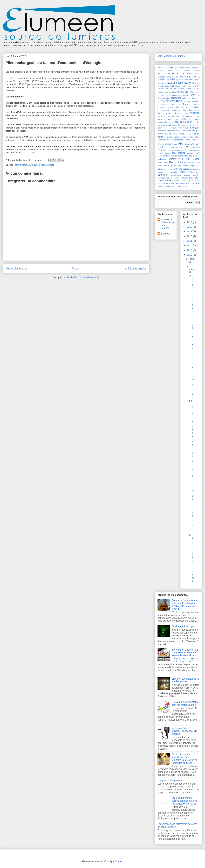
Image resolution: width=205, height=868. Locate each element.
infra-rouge (183, 128)
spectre (187, 175)
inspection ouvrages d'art (169, 131)
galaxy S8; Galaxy (184, 116)
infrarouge (195, 128)
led (181, 143)
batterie (189, 83)
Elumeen (186, 104)
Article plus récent (16, 269)
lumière (168, 153)
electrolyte (175, 104)
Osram (172, 159)
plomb (166, 166)
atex (169, 83)
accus (32, 165)
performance (163, 163)
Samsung (163, 175)
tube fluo (176, 181)
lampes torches (193, 140)
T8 (175, 178)
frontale (195, 113)
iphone (160, 134)
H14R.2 (196, 122)
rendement (195, 169)
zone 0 (173, 186)
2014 (190, 245)
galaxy (160, 116)
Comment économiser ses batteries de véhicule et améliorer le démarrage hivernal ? (186, 604)
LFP (186, 147)
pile (38, 165)
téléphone (184, 178)
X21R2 (192, 183)
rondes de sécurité (167, 172)
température (194, 178)
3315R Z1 (174, 71)
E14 (163, 101)
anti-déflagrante (175, 80)
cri (199, 95)
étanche (161, 107)
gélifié (184, 119)
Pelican (196, 159)
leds (182, 147)
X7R (198, 183)
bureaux (161, 89)
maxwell (189, 153)
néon (160, 156)
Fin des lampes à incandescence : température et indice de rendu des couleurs (185, 758)
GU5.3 (183, 122)
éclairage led (163, 104)
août (192, 259)
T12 (168, 178)
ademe (190, 74)
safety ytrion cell (190, 172)
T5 (171, 178)
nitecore (179, 156)
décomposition (164, 98)
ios (194, 131)
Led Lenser (192, 144)
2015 (171, 68)
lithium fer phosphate (175, 150)
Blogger (119, 861)
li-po (198, 147)
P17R (180, 159)
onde (197, 156)
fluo (184, 110)
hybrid (168, 125)
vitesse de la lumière (180, 183)
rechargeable (47, 165)
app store (189, 80)
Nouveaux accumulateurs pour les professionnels (185, 703)
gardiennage (173, 119)
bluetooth (192, 86)
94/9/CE (188, 71)
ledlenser (175, 147)
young (167, 186)
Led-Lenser (164, 147)
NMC (186, 156)
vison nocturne (164, 183)
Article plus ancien (136, 269)
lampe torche (173, 137)
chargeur (183, 92)
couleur (185, 95)
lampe (173, 134)
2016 (190, 236)
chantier (173, 92)
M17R (175, 153)
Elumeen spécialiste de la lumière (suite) (185, 680)
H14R (190, 122)
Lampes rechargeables (170, 780)
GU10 (176, 122)
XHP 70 (161, 186)
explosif (170, 107)
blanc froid (169, 86)
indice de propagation (181, 125)
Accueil (76, 269)
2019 (190, 222)
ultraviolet (184, 181)
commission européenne (169, 95)
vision (197, 181)
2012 (190, 255)
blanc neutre (181, 86)
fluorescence (194, 110)
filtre (178, 107)
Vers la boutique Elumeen (171, 56)
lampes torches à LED (167, 144)
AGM (197, 74)
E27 (167, 101)
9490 (197, 71)
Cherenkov (195, 92)
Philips (187, 162)
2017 (190, 231)
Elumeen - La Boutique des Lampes (167, 224)
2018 (190, 227)
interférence (186, 131)
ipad (198, 131)
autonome (178, 83)
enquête (196, 104)
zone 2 (186, 186)
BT (198, 86)
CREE (193, 95)
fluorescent (163, 113)
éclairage (176, 101)
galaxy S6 (169, 116)
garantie (161, 119)
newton (166, 156)
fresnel (186, 113)
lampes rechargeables (176, 140)
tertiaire (161, 181)
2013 (190, 250)
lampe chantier (186, 134)
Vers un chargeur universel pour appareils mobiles (184, 731)
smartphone (176, 175)
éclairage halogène (191, 101)
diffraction (186, 98)
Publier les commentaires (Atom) (83, 277)
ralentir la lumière (165, 169)
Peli (187, 159)
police (174, 166)
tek (178, 178)
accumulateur (21, 165)
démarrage (176, 98)
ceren (176, 89)
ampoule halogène (166, 77)
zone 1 (180, 186)
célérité (169, 89)
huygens (161, 125)
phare (180, 162)
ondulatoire (162, 159)
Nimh (172, 156)
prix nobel (183, 166)
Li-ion (192, 147)
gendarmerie (194, 119)
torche (168, 180)
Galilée (197, 116)
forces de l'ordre (176, 113)
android (179, 77)
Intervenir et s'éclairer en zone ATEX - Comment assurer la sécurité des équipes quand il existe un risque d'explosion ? (186, 655)
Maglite (182, 153)
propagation (194, 166)
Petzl (172, 162)
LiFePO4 (161, 150)
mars (191, 269)
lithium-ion (189, 150)
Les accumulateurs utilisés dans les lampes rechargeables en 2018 (184, 801)
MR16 (197, 153)
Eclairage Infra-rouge (183, 626)
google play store (165, 122)
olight (192, 156)
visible (191, 181)
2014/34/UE (163, 68)
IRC (166, 134)
